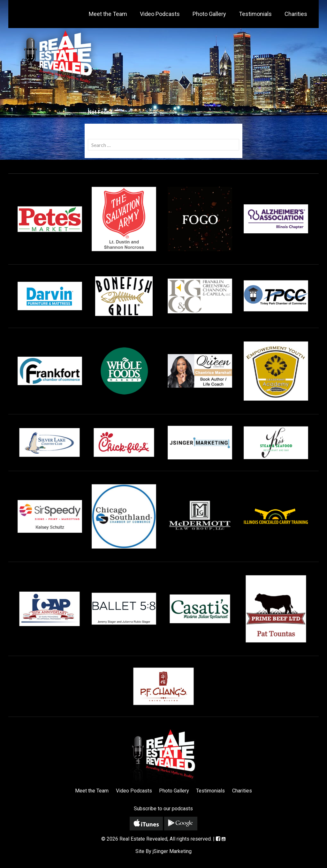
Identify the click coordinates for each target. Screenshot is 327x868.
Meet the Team (108, 14)
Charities (296, 14)
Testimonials (255, 14)
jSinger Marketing (172, 851)
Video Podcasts (160, 14)
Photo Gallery (209, 14)
